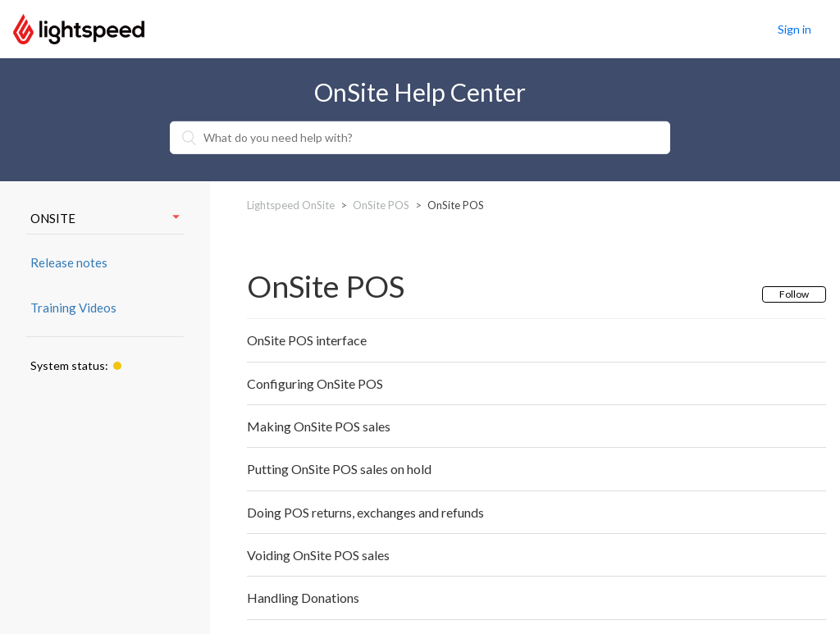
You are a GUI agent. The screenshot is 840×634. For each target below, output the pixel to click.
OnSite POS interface (307, 340)
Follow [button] (794, 294)
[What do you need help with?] (420, 138)
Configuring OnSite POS (315, 383)
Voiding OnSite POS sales (318, 555)
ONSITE (105, 218)
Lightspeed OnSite (291, 205)
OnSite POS (381, 205)
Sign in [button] (794, 29)
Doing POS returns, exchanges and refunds (365, 512)
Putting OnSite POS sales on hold (339, 469)
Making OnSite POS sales (319, 426)
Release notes (69, 262)
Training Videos (73, 308)
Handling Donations (303, 598)
